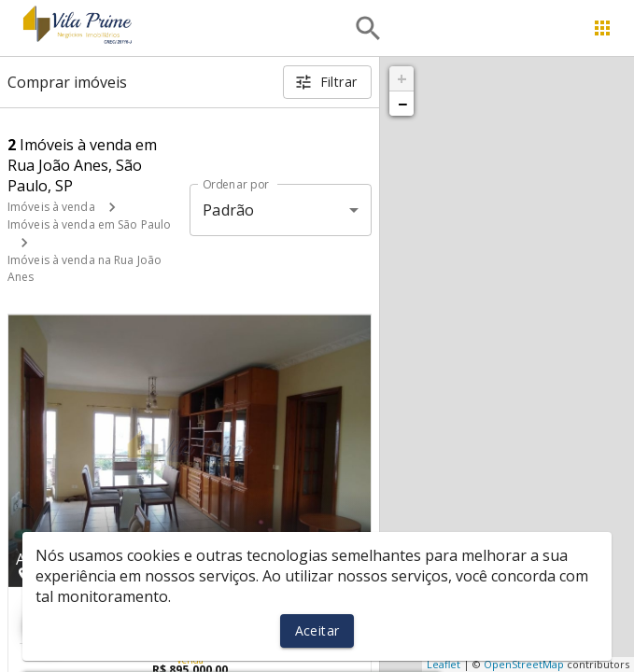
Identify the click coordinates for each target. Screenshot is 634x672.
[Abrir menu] (602, 28)
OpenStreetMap (524, 664)
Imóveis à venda (51, 207)
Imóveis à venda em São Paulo (89, 224)
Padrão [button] (228, 210)
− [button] (402, 104)
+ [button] (402, 78)
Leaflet (444, 664)
